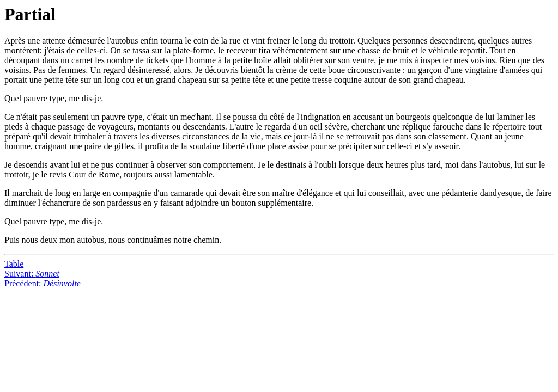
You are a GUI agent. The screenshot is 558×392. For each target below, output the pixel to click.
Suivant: (32, 274)
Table (14, 264)
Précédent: (43, 283)
